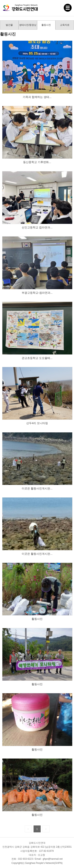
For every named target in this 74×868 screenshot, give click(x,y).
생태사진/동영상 (28, 25)
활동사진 (46, 25)
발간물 (9, 25)
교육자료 (65, 25)
